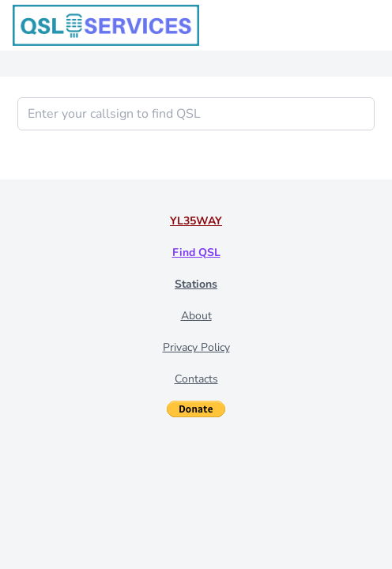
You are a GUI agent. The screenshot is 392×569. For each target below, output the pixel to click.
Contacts (196, 379)
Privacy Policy (196, 347)
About (196, 316)
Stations (196, 284)
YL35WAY (196, 221)
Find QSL (196, 252)
